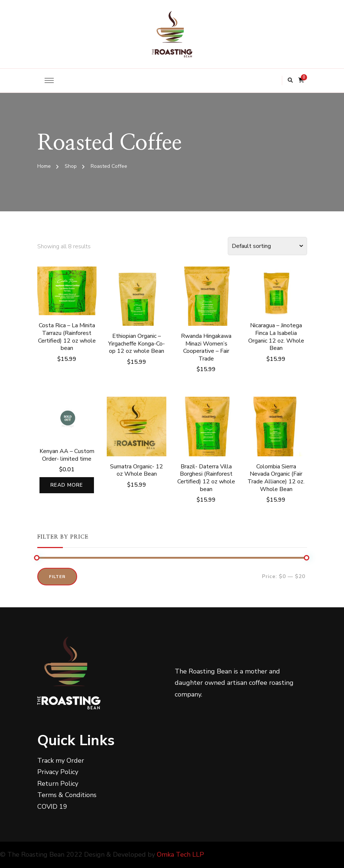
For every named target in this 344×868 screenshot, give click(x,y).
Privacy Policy (58, 772)
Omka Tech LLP (180, 854)
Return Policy (58, 784)
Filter (57, 577)
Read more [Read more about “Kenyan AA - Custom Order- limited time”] (67, 485)
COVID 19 (52, 807)
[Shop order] (267, 246)
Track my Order (61, 761)
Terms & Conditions (67, 795)
